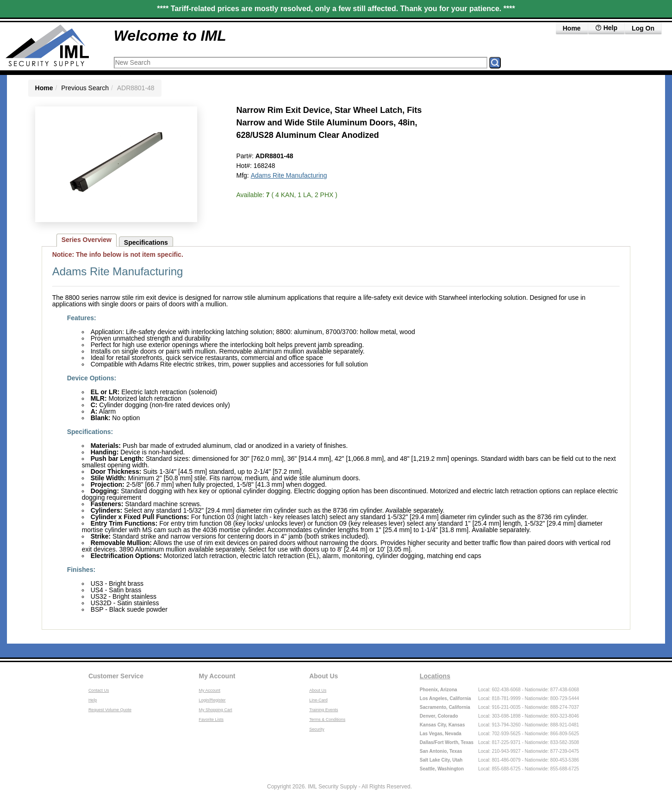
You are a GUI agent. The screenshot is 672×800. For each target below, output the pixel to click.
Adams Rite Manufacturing (289, 175)
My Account (217, 676)
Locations (435, 676)
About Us (324, 676)
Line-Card (318, 700)
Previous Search (85, 88)
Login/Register (212, 700)
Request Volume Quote (110, 710)
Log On (643, 28)
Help (93, 700)
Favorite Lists (212, 719)
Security (317, 729)
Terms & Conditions (327, 719)
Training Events (324, 710)
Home (572, 28)
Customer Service (116, 676)
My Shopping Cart (216, 710)
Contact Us (99, 690)
